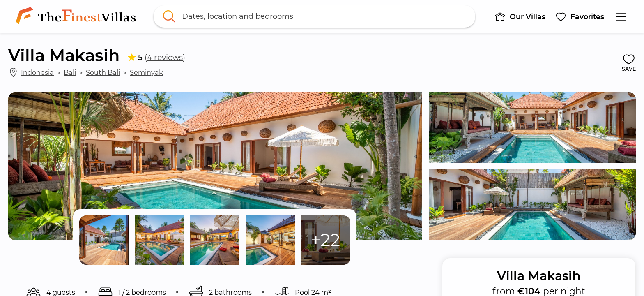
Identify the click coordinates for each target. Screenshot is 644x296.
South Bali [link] (103, 72)
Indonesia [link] (37, 72)
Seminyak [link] (146, 72)
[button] (520, 16)
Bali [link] (70, 72)
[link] (78, 16)
